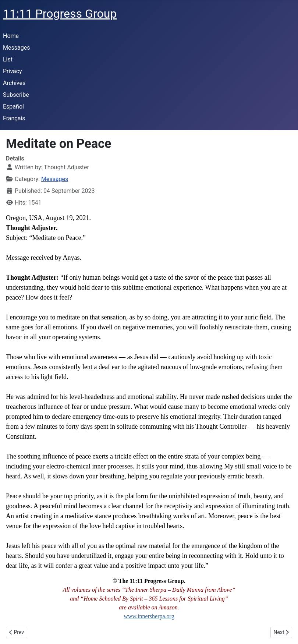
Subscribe (16, 95)
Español (13, 107)
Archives (14, 83)
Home (11, 36)
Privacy (13, 71)
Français (14, 118)
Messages (16, 48)
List (8, 59)
